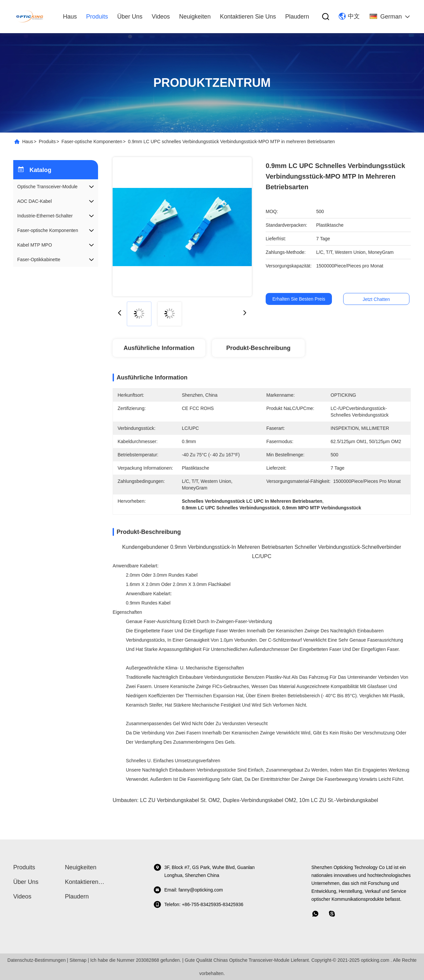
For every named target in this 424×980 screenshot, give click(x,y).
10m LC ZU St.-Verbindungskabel (339, 800)
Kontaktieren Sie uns (248, 17)
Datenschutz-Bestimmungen (36, 960)
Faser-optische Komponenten (92, 142)
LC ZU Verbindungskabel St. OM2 (180, 800)
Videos (161, 17)
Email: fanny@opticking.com (188, 890)
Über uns (130, 17)
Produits (47, 142)
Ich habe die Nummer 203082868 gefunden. (135, 960)
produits (97, 17)
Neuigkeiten (195, 17)
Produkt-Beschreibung (258, 348)
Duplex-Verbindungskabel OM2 (260, 800)
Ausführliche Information (159, 348)
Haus (70, 17)
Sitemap (78, 960)
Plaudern (297, 17)
